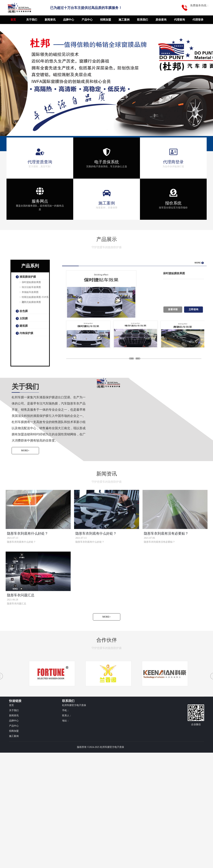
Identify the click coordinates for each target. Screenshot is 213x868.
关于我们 (32, 20)
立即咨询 (193, 309)
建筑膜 (24, 326)
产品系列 (30, 266)
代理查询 (179, 20)
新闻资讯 (50, 20)
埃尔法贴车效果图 (31, 287)
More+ (25, 451)
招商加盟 (106, 20)
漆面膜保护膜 (28, 277)
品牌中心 (69, 20)
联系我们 (143, 20)
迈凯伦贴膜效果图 (31, 302)
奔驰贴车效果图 (30, 292)
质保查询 (161, 20)
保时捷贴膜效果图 (31, 282)
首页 (13, 20)
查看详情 (173, 309)
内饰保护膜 (26, 333)
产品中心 (87, 20)
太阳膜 (24, 318)
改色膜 (24, 311)
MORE (199, 263)
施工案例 (124, 20)
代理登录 (198, 20)
